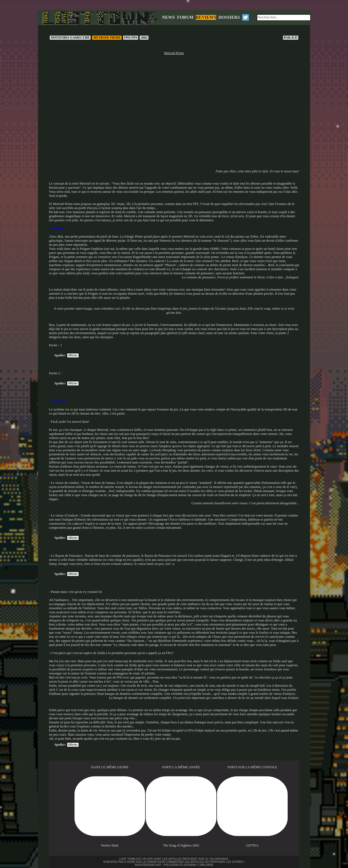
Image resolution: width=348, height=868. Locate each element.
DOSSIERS (229, 17)
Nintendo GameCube (70, 38)
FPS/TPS (131, 38)
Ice (291, 38)
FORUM (185, 17)
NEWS (168, 17)
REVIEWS (206, 17)
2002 (144, 38)
